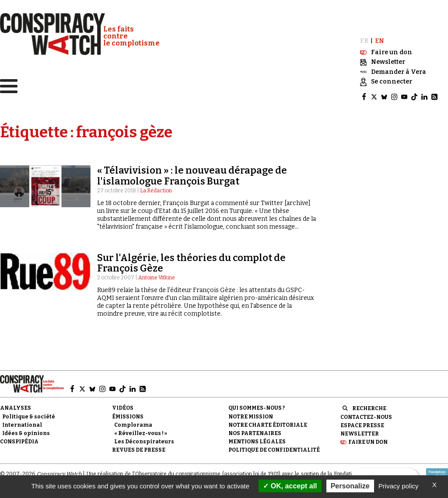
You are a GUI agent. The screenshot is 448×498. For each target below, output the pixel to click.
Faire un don (368, 439)
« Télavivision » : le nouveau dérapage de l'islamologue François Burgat (192, 173)
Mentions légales (257, 439)
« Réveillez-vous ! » (141, 431)
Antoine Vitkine (157, 275)
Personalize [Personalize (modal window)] (350, 486)
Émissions (128, 414)
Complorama (133, 422)
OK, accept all (290, 486)
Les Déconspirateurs (144, 439)
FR (364, 39)
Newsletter (360, 431)
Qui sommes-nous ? (257, 406)
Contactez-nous (366, 414)
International (22, 422)
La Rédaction (156, 188)
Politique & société (29, 414)
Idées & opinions (26, 431)
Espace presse (362, 423)
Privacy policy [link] (399, 486)
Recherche (369, 406)
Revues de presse (139, 448)
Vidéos (123, 406)
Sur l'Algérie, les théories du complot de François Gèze (191, 260)
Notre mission (251, 414)
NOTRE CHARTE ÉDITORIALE (268, 422)
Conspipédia (19, 439)
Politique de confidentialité (274, 448)
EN (380, 39)
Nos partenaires (255, 431)
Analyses (16, 406)
